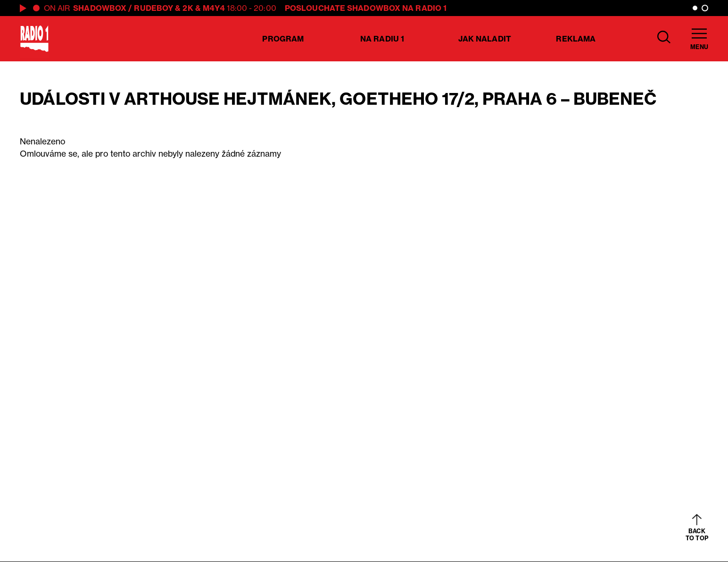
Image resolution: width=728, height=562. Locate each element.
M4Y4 (214, 8)
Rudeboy (153, 8)
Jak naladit (485, 39)
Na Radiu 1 (382, 39)
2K (188, 8)
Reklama (576, 39)
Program (283, 39)
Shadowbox (100, 8)
